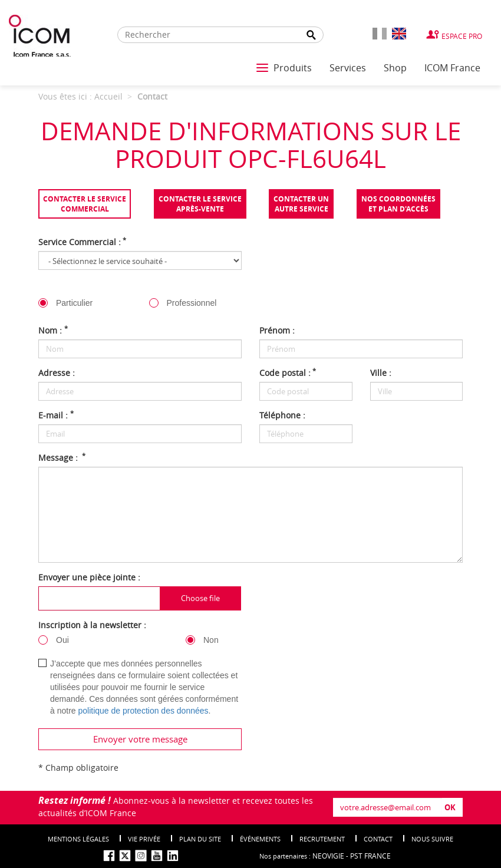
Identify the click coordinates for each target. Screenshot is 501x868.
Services (348, 68)
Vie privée (144, 839)
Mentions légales (78, 839)
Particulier (74, 303)
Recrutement (322, 839)
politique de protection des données (143, 711)
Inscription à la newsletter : (92, 625)
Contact (378, 839)
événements (260, 839)
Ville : (381, 373)
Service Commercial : (82, 242)
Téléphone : (282, 415)
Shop (395, 68)
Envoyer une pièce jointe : (89, 577)
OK (450, 807)
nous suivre (432, 839)
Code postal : (288, 373)
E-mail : (56, 415)
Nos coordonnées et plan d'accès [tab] (398, 204)
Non (211, 640)
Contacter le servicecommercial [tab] (85, 204)
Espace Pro (462, 36)
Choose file (200, 598)
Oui (62, 640)
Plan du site (200, 839)
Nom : (53, 330)
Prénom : (277, 330)
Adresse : (57, 373)
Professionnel (192, 303)
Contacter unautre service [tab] (301, 204)
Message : (62, 458)
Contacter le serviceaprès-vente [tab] (200, 204)
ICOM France (452, 68)
